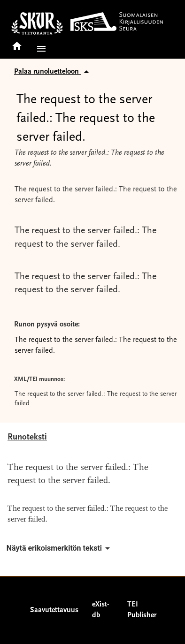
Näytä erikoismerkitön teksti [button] (60, 548)
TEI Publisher (142, 610)
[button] (39, 49)
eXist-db (100, 610)
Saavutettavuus (54, 610)
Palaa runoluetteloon (53, 72)
